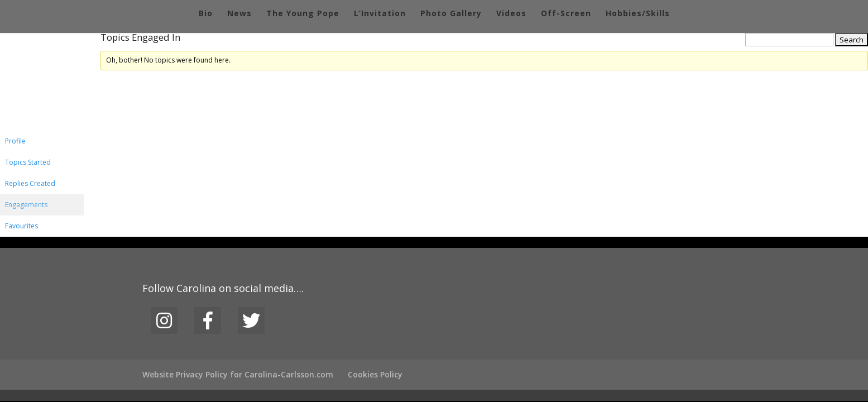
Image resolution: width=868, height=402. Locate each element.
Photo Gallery (451, 14)
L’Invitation (380, 14)
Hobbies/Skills (638, 14)
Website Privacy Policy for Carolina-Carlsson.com (238, 374)
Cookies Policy (375, 374)
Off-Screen (566, 14)
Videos (511, 14)
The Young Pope (303, 14)
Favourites (21, 226)
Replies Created (30, 183)
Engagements (26, 205)
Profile (15, 141)
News (239, 14)
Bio (206, 14)
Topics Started (28, 162)
